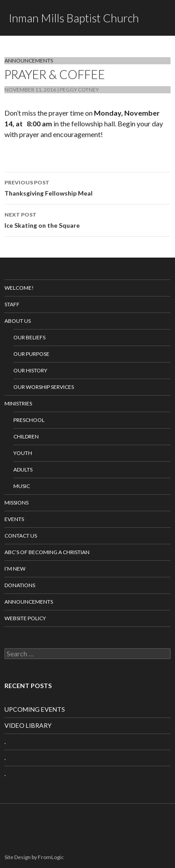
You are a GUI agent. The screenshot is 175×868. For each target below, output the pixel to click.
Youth (23, 453)
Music (22, 486)
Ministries (18, 403)
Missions (16, 503)
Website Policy (25, 618)
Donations (20, 585)
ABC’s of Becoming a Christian (47, 552)
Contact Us (21, 536)
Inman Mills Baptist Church (74, 18)
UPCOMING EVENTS (35, 709)
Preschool (29, 420)
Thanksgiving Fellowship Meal (87, 187)
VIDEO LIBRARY (28, 725)
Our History (30, 370)
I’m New (15, 569)
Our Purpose (31, 354)
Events (14, 519)
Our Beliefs (29, 337)
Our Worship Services (44, 387)
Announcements (29, 61)
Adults (23, 469)
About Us (18, 321)
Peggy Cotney (79, 90)
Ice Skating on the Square (87, 219)
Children (26, 436)
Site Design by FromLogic (34, 857)
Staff (12, 304)
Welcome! (19, 288)
